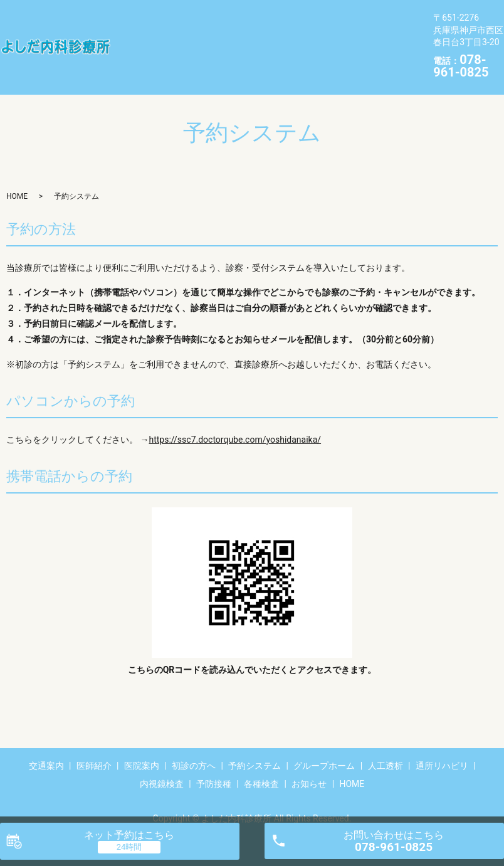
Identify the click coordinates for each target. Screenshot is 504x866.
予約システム (339, 17)
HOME (222, 56)
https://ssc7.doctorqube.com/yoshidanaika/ (235, 420)
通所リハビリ (265, 37)
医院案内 (227, 17)
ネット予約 (129, 835)
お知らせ (181, 56)
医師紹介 (181, 17)
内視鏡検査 (325, 37)
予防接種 (376, 37)
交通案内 (134, 17)
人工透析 (209, 37)
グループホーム (148, 37)
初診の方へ (278, 17)
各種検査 (134, 56)
